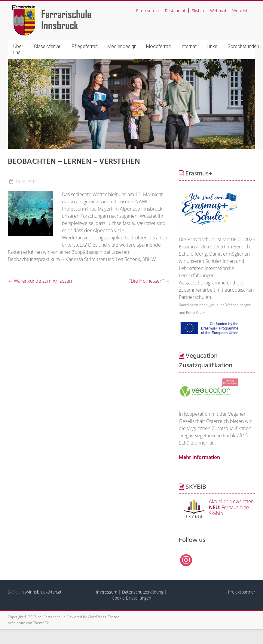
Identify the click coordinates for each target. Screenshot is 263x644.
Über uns (18, 49)
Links (212, 46)
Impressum (107, 592)
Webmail (218, 11)
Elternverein (147, 11)
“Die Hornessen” (150, 281)
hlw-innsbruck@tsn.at (41, 592)
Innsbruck (60, 25)
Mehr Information (199, 457)
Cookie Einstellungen (131, 598)
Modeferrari (158, 46)
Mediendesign (122, 46)
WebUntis (242, 11)
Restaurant (175, 11)
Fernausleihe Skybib (229, 510)
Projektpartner (242, 592)
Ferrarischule (66, 14)
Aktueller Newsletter (231, 501)
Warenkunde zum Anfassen (40, 281)
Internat (188, 46)
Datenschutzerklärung (143, 592)
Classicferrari (48, 46)
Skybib (198, 11)
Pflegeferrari (85, 46)
